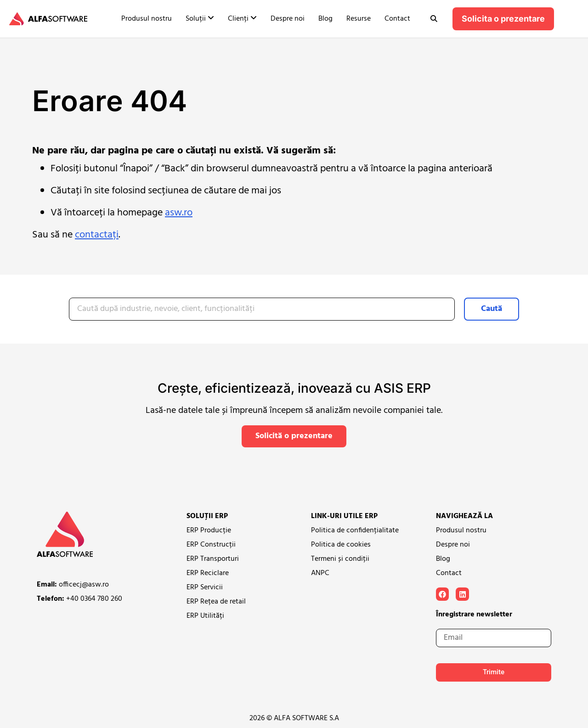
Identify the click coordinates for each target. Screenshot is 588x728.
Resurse (359, 19)
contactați (97, 235)
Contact (397, 19)
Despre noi (288, 19)
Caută (492, 309)
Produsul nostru (147, 19)
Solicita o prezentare (503, 19)
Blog (325, 19)
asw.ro (179, 213)
